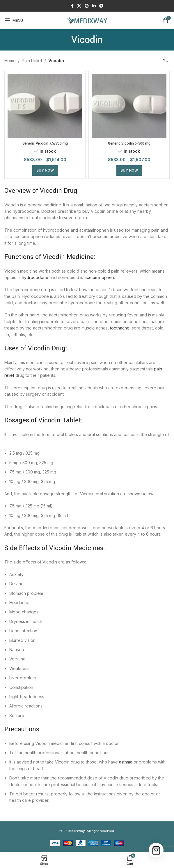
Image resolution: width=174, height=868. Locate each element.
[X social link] (79, 6)
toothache (120, 328)
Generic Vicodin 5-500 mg (129, 143)
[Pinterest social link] (87, 6)
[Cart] (156, 850)
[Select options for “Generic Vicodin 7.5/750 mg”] (45, 170)
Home (10, 61)
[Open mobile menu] (14, 20)
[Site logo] (87, 20)
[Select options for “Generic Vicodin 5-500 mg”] (129, 170)
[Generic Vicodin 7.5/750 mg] (45, 106)
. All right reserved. (92, 831)
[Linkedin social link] (94, 6)
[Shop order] (165, 61)
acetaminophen (99, 277)
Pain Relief (32, 61)
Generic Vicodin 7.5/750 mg (45, 143)
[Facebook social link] (72, 6)
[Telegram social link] (101, 6)
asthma (126, 762)
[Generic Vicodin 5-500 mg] (129, 106)
